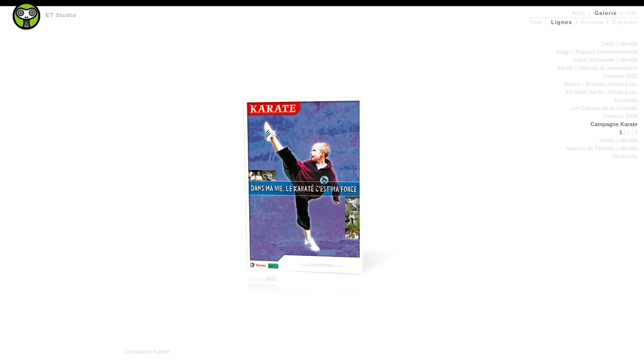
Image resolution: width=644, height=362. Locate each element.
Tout (536, 22)
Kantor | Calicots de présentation (597, 68)
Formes (592, 22)
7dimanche (624, 156)
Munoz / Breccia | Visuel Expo (601, 84)
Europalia (626, 100)
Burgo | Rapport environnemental (597, 52)
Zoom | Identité (619, 44)
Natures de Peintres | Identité (602, 148)
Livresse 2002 (621, 76)
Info (632, 13)
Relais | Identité (619, 140)
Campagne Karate (614, 124)
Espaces (625, 22)
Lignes (561, 22)
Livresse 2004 (621, 116)
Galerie (606, 13)
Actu (579, 13)
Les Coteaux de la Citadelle (604, 108)
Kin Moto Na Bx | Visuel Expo (601, 92)
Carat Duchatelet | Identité (606, 60)
